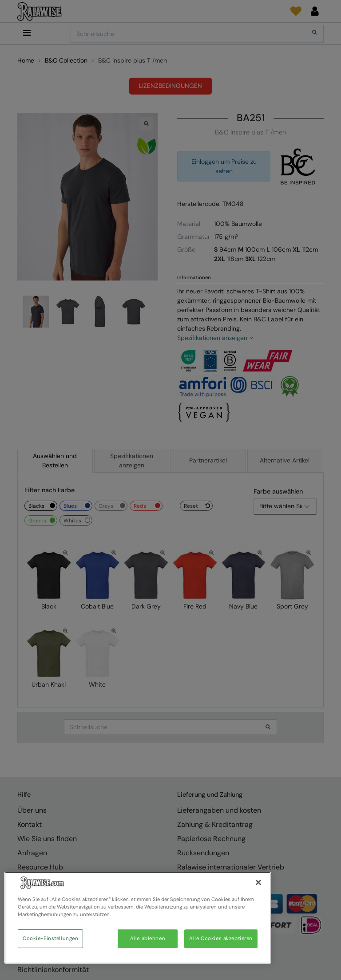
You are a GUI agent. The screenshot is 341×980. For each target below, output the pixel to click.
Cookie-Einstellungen (50, 939)
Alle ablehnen (148, 939)
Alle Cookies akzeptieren (221, 939)
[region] (138, 918)
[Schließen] (258, 882)
